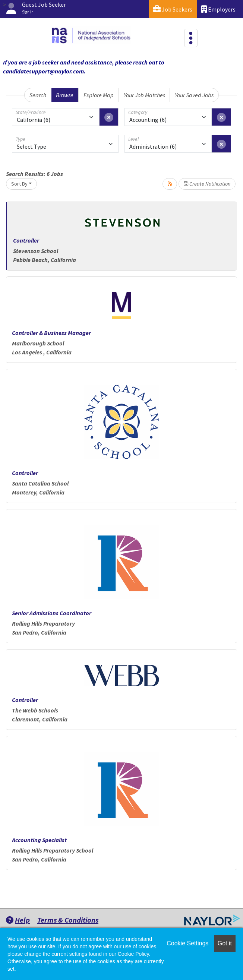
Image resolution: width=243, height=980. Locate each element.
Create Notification (207, 184)
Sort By (19, 184)
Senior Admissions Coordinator (52, 613)
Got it (225, 943)
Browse (65, 95)
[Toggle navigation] (191, 38)
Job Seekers (173, 9)
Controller (26, 240)
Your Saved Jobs (194, 95)
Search (38, 95)
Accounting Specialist (39, 840)
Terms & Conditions (68, 920)
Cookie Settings (187, 943)
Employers (218, 9)
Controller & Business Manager (51, 333)
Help (18, 920)
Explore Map (99, 95)
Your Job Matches (144, 95)
